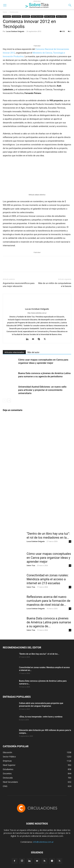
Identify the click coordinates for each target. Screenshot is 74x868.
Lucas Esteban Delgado (15, 31)
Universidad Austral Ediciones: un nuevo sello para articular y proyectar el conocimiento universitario (42, 390)
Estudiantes (16, 16)
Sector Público (61, 16)
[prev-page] (5, 400)
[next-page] (9, 400)
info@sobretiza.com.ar (43, 842)
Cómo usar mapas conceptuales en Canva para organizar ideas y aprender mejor (49, 558)
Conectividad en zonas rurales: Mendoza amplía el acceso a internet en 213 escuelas (48, 579)
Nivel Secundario (37, 16)
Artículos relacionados (14, 352)
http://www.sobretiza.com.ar (37, 313)
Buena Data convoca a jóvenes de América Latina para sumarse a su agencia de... (49, 622)
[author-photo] (37, 304)
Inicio (5, 12)
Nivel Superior (50, 16)
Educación (26, 16)
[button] (5, 5)
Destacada (14, 12)
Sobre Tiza (31, 565)
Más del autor (33, 352)
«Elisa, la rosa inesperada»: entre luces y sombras (41, 717)
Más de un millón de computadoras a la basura (55, 285)
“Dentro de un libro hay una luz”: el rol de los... (39, 654)
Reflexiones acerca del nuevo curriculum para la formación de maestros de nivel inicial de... (48, 601)
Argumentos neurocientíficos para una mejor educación (19, 285)
